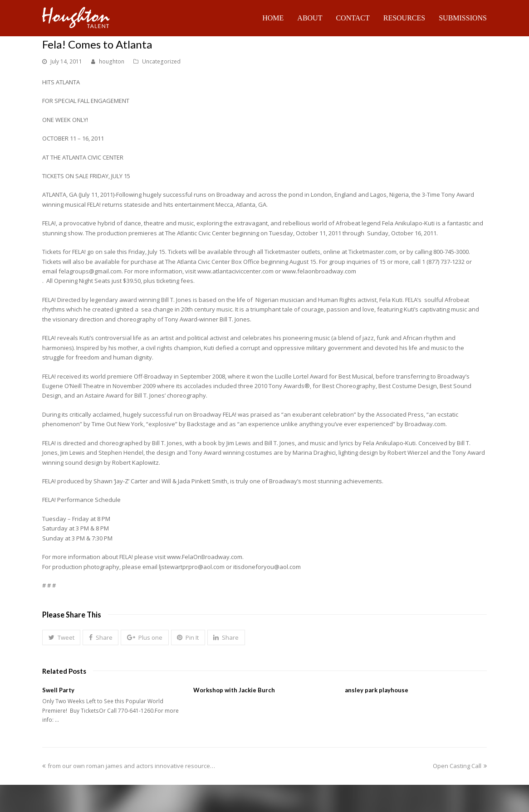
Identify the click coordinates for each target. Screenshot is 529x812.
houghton (112, 61)
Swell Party (58, 690)
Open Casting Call (460, 766)
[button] (61, 637)
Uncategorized (161, 61)
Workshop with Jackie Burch (234, 690)
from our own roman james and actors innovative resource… (129, 766)
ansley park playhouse (377, 690)
